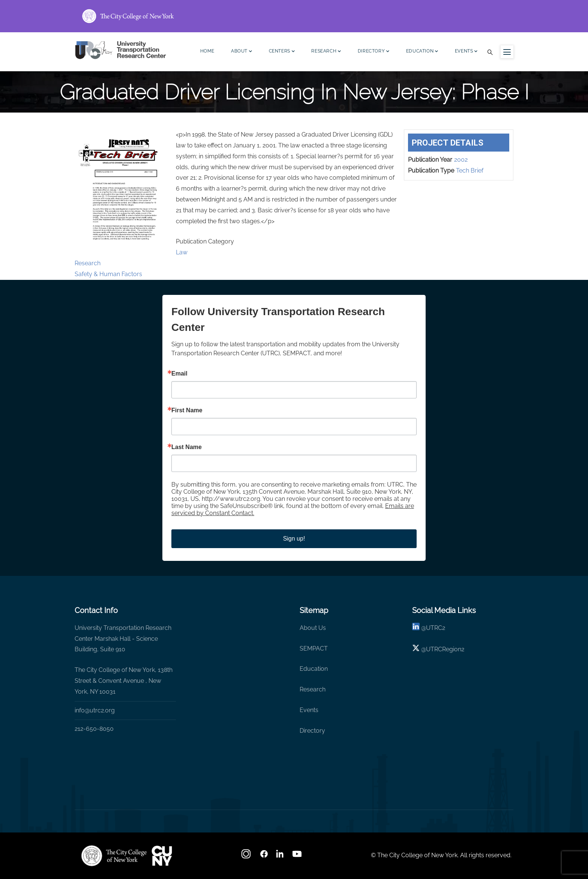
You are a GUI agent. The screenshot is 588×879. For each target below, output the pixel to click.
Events (466, 52)
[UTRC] (114, 856)
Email (179, 374)
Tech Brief (470, 171)
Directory (374, 52)
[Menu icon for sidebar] (507, 52)
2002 (461, 160)
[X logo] (416, 649)
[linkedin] (416, 628)
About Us (313, 628)
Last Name (187, 447)
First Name (187, 410)
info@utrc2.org (95, 710)
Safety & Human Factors (108, 274)
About (242, 52)
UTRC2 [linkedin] (436, 628)
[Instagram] (247, 856)
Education (422, 52)
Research (326, 52)
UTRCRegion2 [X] (445, 649)
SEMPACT (314, 648)
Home (207, 51)
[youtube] (298, 856)
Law (182, 252)
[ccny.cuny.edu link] (294, 16)
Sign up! (294, 539)
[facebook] (264, 856)
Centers (282, 52)
